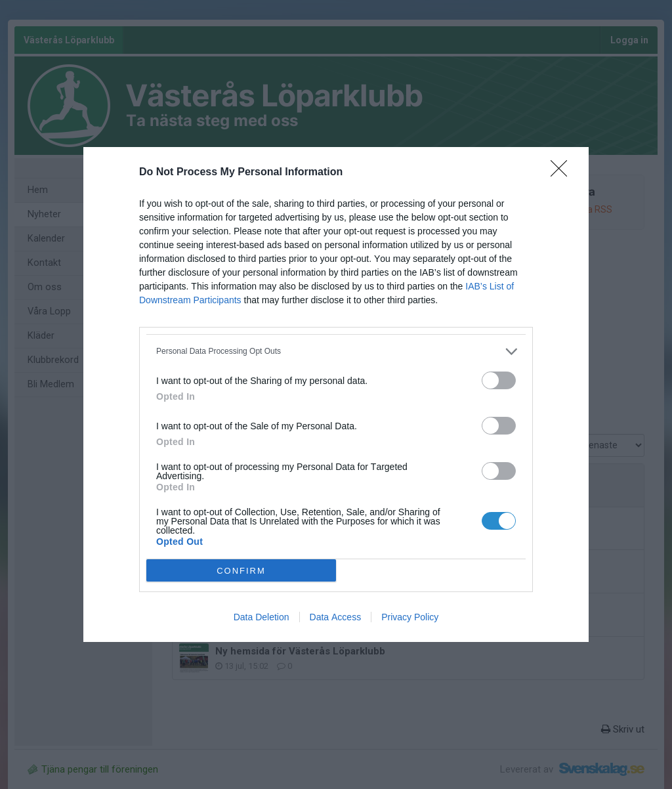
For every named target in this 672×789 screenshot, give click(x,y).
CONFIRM (241, 570)
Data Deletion (262, 617)
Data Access (336, 617)
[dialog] (336, 394)
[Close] (563, 173)
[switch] (499, 380)
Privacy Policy (410, 617)
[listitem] (336, 352)
